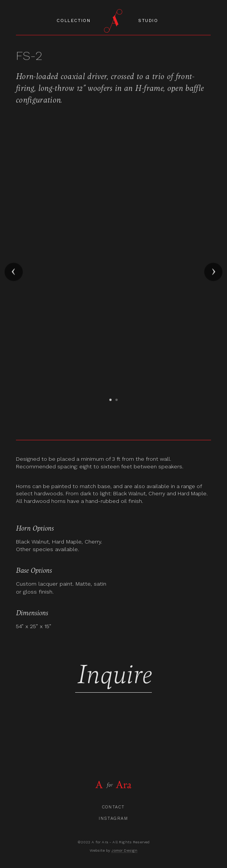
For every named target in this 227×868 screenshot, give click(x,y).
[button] (14, 273)
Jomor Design (124, 850)
